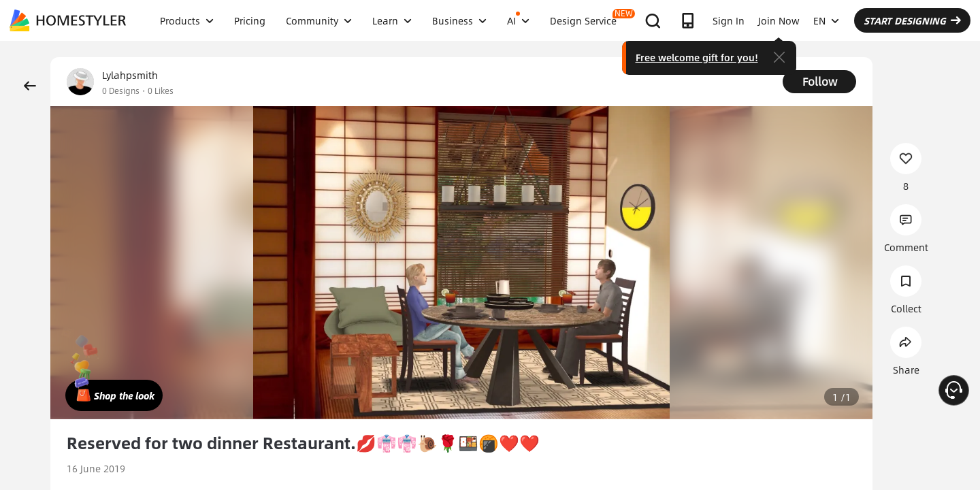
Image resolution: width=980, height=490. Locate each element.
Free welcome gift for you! (697, 57)
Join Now (779, 20)
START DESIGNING (912, 20)
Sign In (729, 20)
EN (826, 20)
